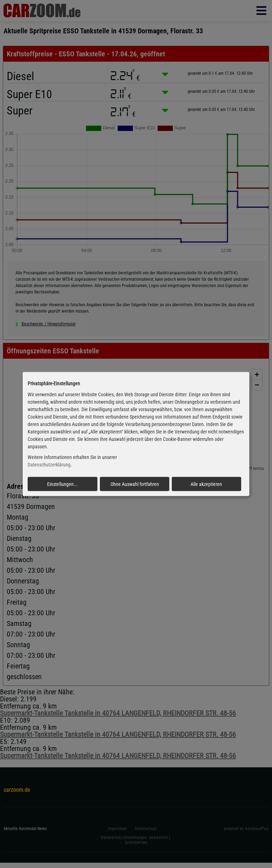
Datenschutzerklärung (49, 465)
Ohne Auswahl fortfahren (135, 484)
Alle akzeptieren (206, 484)
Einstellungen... (63, 484)
